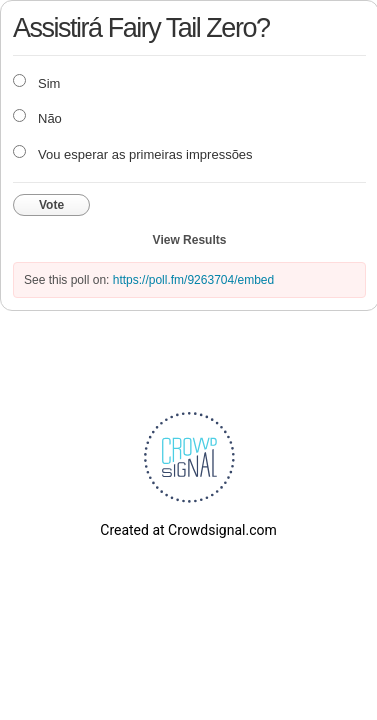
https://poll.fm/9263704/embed (193, 280)
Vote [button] (51, 205)
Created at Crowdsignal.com (188, 530)
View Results (190, 240)
